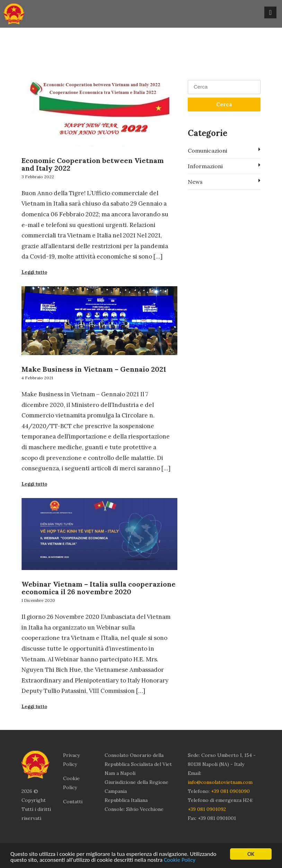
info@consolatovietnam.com (220, 782)
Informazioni (224, 166)
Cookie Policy (180, 860)
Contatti (73, 802)
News (224, 181)
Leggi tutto (34, 272)
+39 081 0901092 (207, 809)
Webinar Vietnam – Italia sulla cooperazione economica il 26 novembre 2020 (99, 588)
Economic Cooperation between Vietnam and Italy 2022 (93, 164)
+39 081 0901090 (230, 791)
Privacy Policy (71, 760)
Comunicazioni (224, 150)
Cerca (224, 104)
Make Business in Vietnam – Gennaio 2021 (94, 369)
